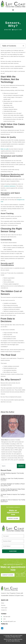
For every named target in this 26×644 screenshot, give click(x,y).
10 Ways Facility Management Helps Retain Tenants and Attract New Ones (13, 490)
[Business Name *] (13, 541)
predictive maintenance (10, 186)
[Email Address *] (13, 546)
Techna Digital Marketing (14, 641)
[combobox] (9, 466)
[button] (13, 10)
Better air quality (5, 149)
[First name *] (13, 536)
